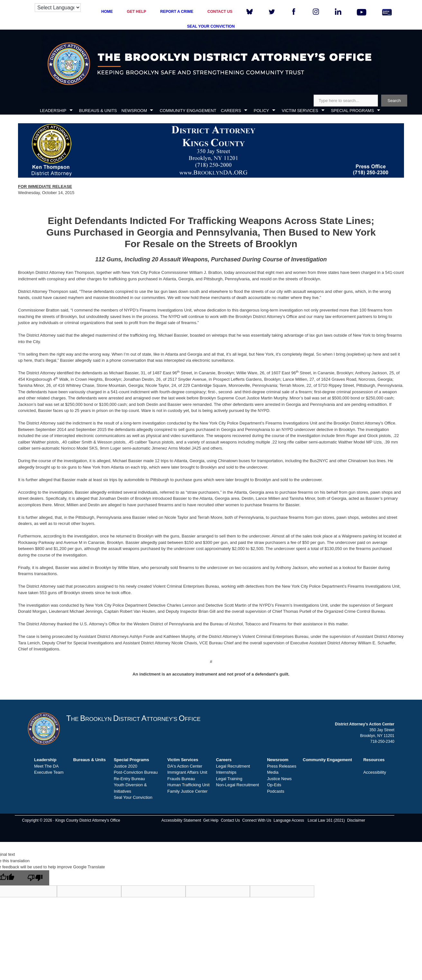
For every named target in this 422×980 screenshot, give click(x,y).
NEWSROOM (134, 111)
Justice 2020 (126, 766)
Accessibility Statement (181, 820)
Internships (226, 772)
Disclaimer (356, 820)
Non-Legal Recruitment (238, 785)
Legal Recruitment (233, 766)
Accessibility (375, 772)
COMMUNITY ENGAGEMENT (188, 111)
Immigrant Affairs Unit (187, 772)
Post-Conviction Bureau (136, 772)
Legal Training (229, 779)
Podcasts (275, 791)
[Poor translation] (35, 878)
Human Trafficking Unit (188, 785)
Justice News (279, 779)
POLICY (261, 111)
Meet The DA (46, 766)
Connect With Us (257, 820)
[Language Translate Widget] (58, 8)
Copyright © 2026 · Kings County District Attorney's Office (71, 820)
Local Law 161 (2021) (326, 820)
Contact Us (230, 820)
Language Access (289, 820)
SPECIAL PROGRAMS (353, 111)
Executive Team (49, 772)
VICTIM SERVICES (300, 111)
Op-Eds (274, 785)
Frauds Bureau (181, 779)
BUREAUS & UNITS (98, 111)
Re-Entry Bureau (129, 779)
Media (273, 772)
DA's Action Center (185, 766)
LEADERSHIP (53, 111)
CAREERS (231, 111)
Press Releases (282, 766)
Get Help (211, 820)
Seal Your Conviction (133, 797)
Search (394, 101)
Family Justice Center (187, 791)
